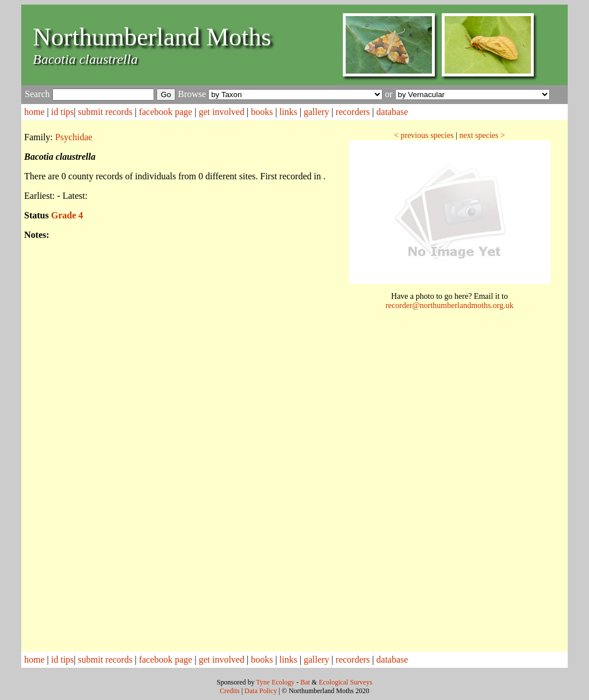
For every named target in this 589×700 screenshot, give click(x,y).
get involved (221, 112)
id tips (63, 112)
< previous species (424, 135)
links (288, 112)
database (392, 112)
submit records (106, 112)
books (262, 112)
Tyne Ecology (275, 682)
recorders (353, 112)
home (35, 112)
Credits (230, 691)
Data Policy (261, 691)
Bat (305, 682)
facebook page (165, 112)
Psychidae (74, 137)
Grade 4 (67, 215)
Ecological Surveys (345, 682)
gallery (316, 112)
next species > (482, 135)
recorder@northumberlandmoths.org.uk (450, 305)
